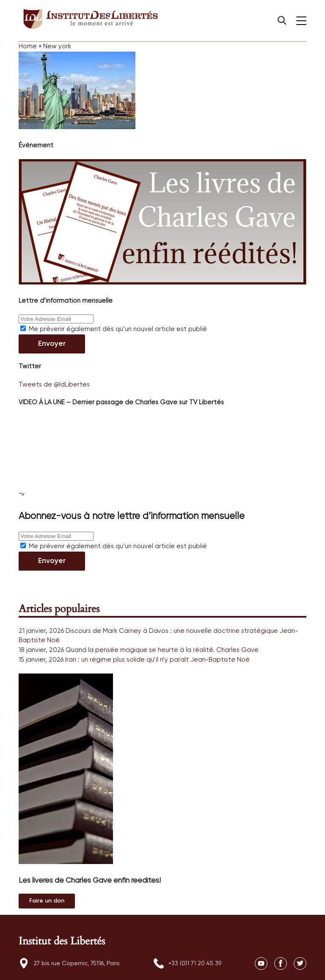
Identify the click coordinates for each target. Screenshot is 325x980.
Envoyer (52, 344)
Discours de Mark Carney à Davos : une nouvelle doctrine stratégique (172, 631)
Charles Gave (237, 650)
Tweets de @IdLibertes (54, 385)
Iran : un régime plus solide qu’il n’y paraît (127, 660)
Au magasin (47, 901)
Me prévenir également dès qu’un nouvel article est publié (114, 329)
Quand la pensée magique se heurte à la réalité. (140, 650)
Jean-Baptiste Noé (220, 660)
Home (28, 46)
